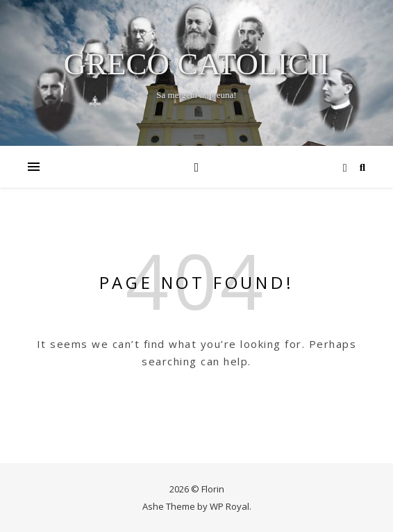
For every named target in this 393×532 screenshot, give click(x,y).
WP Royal (229, 506)
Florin (213, 489)
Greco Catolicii (197, 64)
